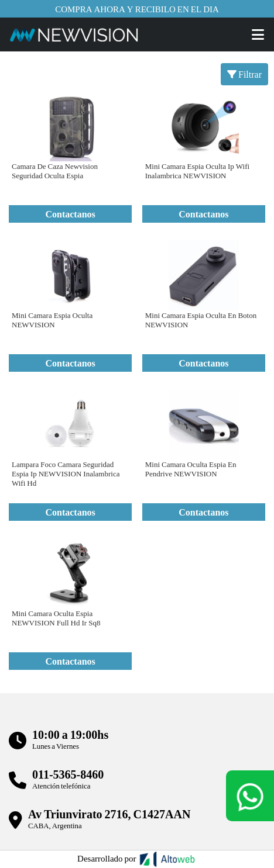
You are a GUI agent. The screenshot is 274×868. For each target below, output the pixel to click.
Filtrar (244, 74)
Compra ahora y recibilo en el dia (137, 9)
